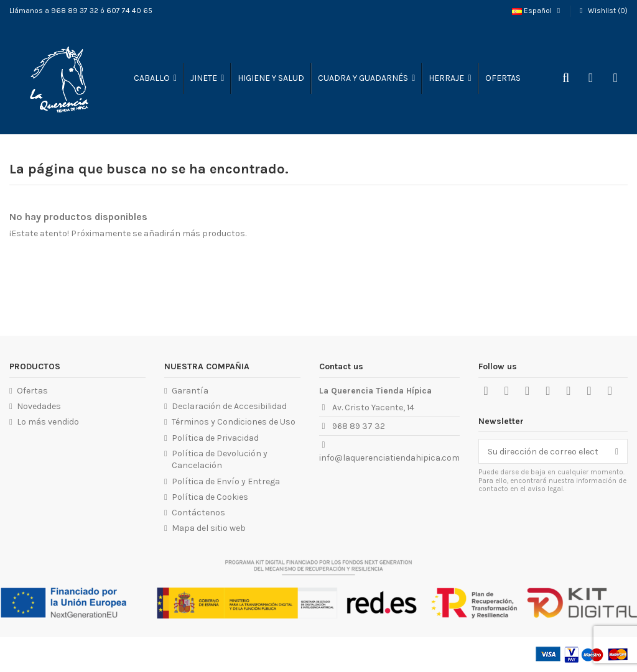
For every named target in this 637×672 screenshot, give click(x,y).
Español (537, 11)
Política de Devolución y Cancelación (220, 460)
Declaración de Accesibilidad (229, 406)
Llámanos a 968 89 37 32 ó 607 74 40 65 (81, 11)
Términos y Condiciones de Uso (234, 422)
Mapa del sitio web (209, 528)
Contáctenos (198, 513)
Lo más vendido (48, 422)
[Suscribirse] (617, 451)
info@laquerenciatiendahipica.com (389, 458)
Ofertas (32, 391)
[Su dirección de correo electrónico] (543, 451)
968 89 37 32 (359, 426)
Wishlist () (602, 11)
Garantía (190, 391)
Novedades (39, 406)
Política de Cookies (210, 497)
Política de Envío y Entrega (226, 481)
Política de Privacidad (215, 438)
